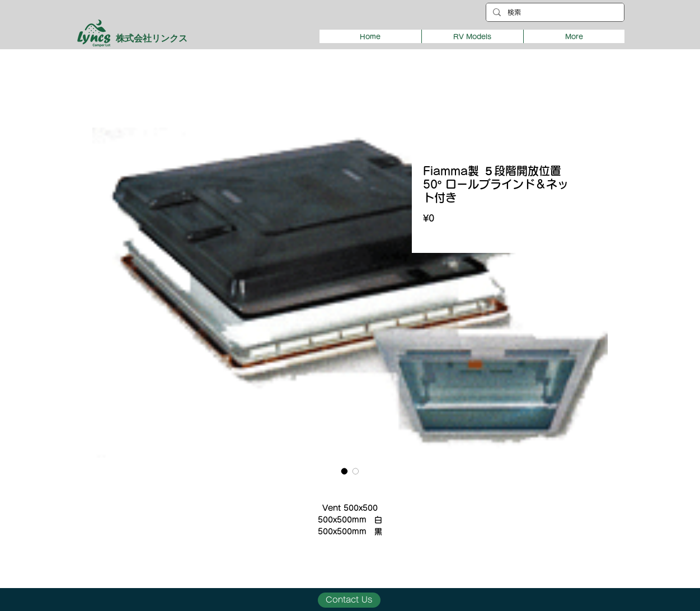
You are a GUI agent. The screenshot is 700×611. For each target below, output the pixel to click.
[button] (472, 36)
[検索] (554, 13)
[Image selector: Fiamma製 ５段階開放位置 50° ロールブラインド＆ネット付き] (345, 471)
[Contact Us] (349, 600)
